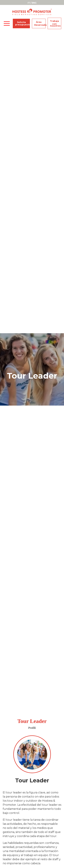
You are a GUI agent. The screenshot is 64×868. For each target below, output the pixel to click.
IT (29, 3)
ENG (34, 3)
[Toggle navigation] (7, 23)
